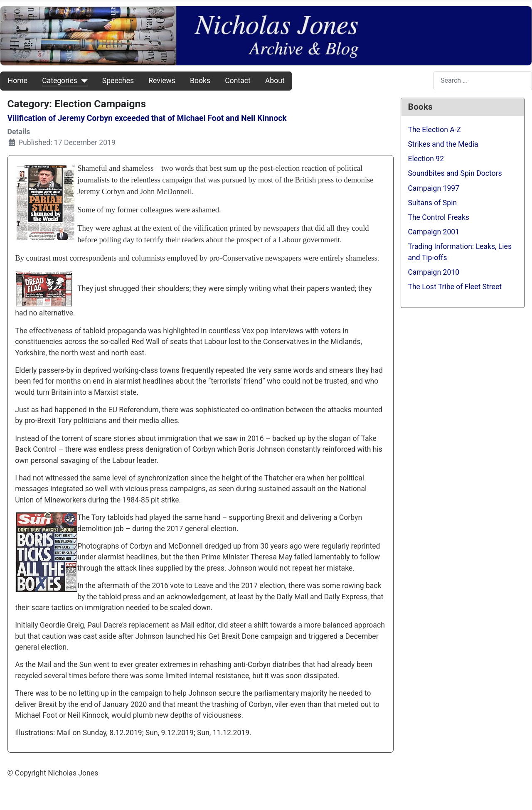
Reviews (162, 81)
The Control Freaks (438, 217)
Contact (238, 81)
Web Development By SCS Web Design (70, 790)
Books (200, 81)
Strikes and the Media (443, 144)
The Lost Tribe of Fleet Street (455, 287)
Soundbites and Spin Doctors (455, 173)
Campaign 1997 (433, 188)
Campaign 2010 (433, 272)
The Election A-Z (434, 130)
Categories (60, 81)
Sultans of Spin (432, 203)
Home (18, 81)
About (275, 81)
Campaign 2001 (433, 232)
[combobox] (483, 81)
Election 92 (426, 159)
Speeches (118, 81)
